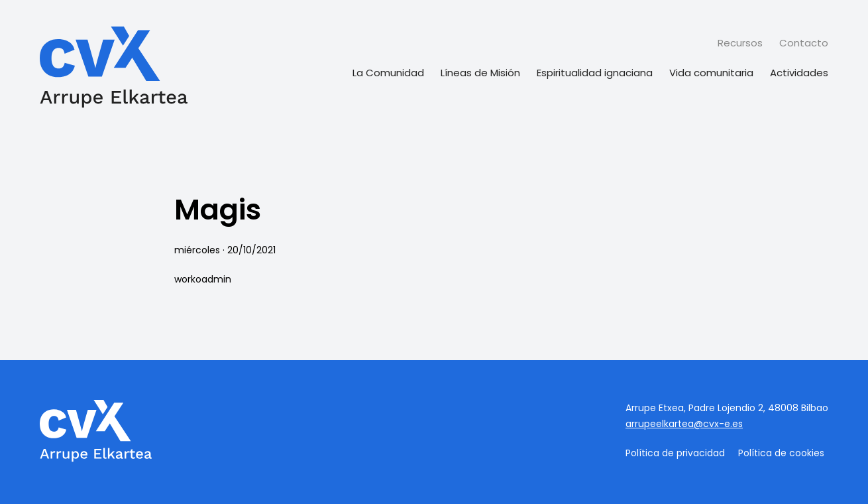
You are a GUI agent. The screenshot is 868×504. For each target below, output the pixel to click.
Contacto (804, 43)
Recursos (740, 43)
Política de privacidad (675, 453)
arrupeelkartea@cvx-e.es (684, 424)
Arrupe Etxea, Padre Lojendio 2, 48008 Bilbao (727, 408)
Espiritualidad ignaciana (595, 73)
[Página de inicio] (114, 69)
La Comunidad (388, 73)
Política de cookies (781, 453)
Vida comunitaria (711, 73)
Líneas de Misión (480, 73)
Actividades (799, 73)
